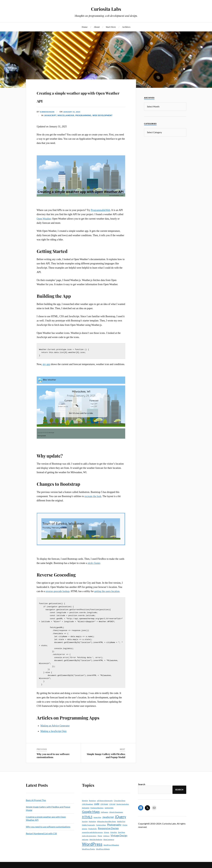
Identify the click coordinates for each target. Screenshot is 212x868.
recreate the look (93, 497)
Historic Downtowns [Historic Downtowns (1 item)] (116, 817)
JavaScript (50, 115)
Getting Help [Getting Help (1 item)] (109, 812)
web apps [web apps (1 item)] (85, 844)
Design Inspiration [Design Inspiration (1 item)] (123, 809)
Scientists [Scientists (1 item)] (114, 837)
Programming (83, 115)
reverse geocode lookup (58, 592)
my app (46, 365)
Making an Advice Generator (55, 730)
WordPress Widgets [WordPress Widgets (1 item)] (103, 854)
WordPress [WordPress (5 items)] (92, 849)
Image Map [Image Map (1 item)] (97, 822)
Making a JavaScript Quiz (53, 736)
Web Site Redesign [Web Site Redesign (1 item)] (96, 844)
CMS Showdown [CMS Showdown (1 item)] (88, 809)
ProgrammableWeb (101, 210)
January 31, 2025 (74, 112)
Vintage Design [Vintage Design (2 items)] (119, 840)
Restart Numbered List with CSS (41, 838)
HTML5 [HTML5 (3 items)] (87, 821)
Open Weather (44, 219)
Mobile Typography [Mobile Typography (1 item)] (89, 830)
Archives (126, 27)
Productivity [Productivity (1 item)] (93, 833)
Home (85, 27)
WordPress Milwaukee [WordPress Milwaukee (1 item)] (111, 850)
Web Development (102, 115)
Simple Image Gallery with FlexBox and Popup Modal (106, 760)
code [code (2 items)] (97, 808)
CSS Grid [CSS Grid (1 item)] (112, 809)
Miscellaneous (66, 115)
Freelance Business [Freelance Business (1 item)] (97, 812)
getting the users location (107, 592)
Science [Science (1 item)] (107, 837)
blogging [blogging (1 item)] (85, 805)
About (97, 27)
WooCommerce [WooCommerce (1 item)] (109, 844)
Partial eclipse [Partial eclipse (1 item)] (101, 830)
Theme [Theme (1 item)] (100, 840)
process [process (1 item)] (85, 833)
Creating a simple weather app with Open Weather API (80, 96)
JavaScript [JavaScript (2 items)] (108, 822)
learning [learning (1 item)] (85, 826)
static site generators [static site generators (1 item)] (89, 840)
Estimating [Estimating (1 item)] (86, 812)
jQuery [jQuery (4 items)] (120, 821)
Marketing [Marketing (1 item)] (92, 826)
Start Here (111, 27)
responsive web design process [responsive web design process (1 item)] (92, 837)
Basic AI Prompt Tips (36, 805)
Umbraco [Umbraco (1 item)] (106, 840)
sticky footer (94, 564)
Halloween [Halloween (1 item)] (105, 817)
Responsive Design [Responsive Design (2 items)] (108, 833)
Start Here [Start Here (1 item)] (122, 837)
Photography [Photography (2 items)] (114, 829)
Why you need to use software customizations (53, 760)
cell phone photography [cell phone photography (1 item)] (105, 805)
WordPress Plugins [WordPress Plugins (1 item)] (88, 854)
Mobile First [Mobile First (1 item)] (121, 826)
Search (142, 789)
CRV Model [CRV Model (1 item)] (104, 809)
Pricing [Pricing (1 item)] (125, 830)
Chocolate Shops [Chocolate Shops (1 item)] (120, 805)
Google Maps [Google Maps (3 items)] (91, 816)
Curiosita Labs (106, 9)
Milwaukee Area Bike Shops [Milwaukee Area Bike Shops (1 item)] (106, 826)
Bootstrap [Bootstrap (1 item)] (92, 805)
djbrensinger (48, 112)
